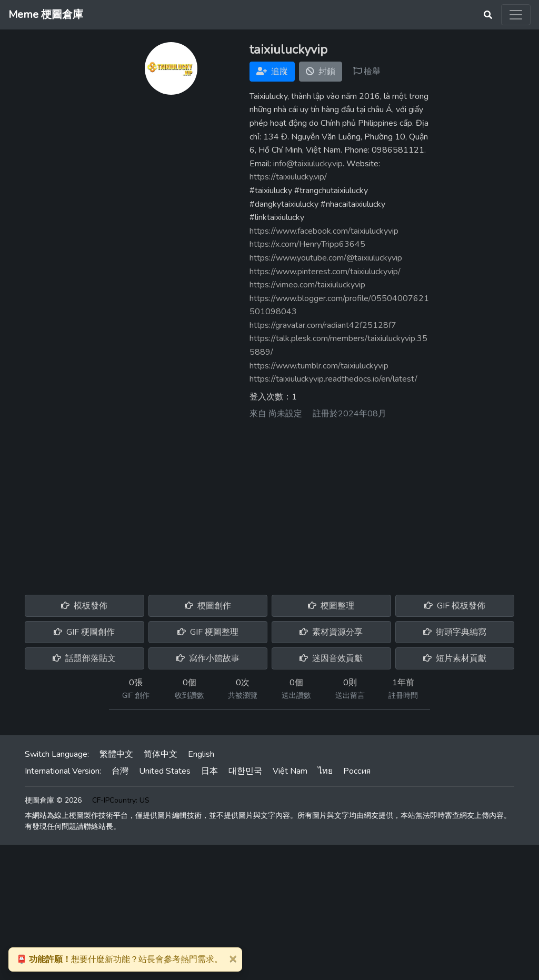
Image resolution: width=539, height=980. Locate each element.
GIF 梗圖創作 (84, 632)
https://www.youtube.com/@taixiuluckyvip (326, 258)
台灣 (120, 771)
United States (165, 771)
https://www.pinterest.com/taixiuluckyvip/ (325, 272)
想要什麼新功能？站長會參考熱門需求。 (119, 959)
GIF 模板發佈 (455, 606)
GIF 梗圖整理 (208, 632)
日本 (209, 771)
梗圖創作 (208, 606)
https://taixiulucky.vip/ (288, 177)
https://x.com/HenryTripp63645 (307, 244)
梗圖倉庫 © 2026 (53, 800)
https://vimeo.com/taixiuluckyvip (307, 285)
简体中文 (161, 754)
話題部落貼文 (84, 658)
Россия (357, 771)
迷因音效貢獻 (331, 658)
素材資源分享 (331, 632)
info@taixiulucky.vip (308, 164)
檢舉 (367, 72)
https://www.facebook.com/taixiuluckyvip (324, 231)
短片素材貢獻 (455, 658)
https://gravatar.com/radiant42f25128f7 (323, 325)
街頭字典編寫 (455, 632)
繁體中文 (116, 754)
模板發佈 (84, 606)
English (201, 754)
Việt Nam (290, 771)
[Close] (233, 958)
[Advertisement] (269, 503)
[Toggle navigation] (516, 15)
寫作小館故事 (208, 658)
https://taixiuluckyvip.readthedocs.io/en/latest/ (333, 379)
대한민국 (245, 771)
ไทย (325, 771)
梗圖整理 (331, 606)
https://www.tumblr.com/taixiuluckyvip (319, 366)
